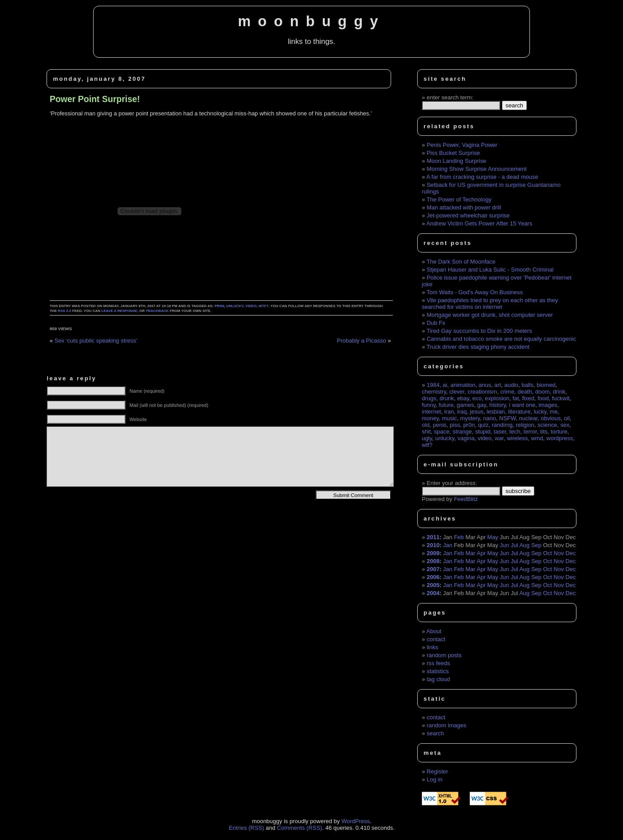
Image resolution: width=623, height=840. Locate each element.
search (435, 733)
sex (565, 425)
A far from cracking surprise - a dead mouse (482, 177)
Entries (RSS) (246, 828)
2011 (433, 537)
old (425, 425)
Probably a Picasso (362, 341)
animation (463, 385)
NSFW (508, 418)
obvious (551, 418)
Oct (548, 553)
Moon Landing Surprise (456, 161)
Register (437, 771)
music (450, 418)
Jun (504, 545)
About (434, 631)
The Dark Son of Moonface (461, 262)
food (543, 398)
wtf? (264, 306)
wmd (537, 438)
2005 (433, 585)
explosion (497, 398)
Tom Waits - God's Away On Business (475, 292)
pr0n (219, 306)
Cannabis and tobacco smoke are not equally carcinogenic (501, 339)
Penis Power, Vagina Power (462, 145)
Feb (459, 537)
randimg (502, 425)
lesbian (496, 412)
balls (527, 385)
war (499, 438)
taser (500, 432)
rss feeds (438, 663)
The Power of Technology (459, 199)
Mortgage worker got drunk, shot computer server (490, 315)
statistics (438, 671)
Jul (515, 545)
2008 (433, 561)
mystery (470, 418)
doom (543, 392)
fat (516, 398)
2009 (433, 553)
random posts (444, 655)
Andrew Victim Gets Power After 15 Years (479, 223)
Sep (536, 545)
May (493, 537)
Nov (559, 553)
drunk (447, 398)
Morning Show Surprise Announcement (476, 169)
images (548, 405)
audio (511, 385)
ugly (427, 438)
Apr (481, 553)
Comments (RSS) (300, 828)
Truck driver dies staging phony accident (478, 347)
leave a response (119, 311)
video (251, 306)
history (497, 405)
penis (440, 425)
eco (477, 398)
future (446, 405)
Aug (524, 545)
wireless (517, 438)
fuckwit (561, 398)
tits (544, 432)
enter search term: (450, 97)
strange (462, 432)
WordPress (356, 821)
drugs (429, 398)
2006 (433, 577)
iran (449, 412)
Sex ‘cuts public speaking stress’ (96, 341)
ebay (463, 398)
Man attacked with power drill (464, 207)
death (525, 392)
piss (455, 425)
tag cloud (438, 679)
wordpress (560, 438)
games (465, 405)
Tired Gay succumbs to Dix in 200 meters (479, 331)
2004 (433, 593)
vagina (466, 438)
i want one (522, 405)
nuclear (529, 418)
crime (507, 392)
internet (431, 412)
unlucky (235, 306)
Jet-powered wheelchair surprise (468, 215)
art (498, 385)
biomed (546, 385)
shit (426, 432)
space (442, 432)
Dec (570, 553)
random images (447, 725)
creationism (482, 392)
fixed (528, 398)
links (432, 647)
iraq (462, 412)
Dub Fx (436, 323)
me (554, 412)
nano (490, 418)
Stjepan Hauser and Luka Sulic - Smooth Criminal (490, 270)
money (430, 418)
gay (482, 405)
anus (485, 385)
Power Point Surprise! (95, 99)
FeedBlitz (466, 499)
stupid (483, 432)
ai (445, 385)
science (547, 425)
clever (457, 392)
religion (525, 425)
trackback (157, 311)
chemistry (434, 392)
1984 (433, 385)
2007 (433, 569)
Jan (448, 545)
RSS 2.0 (64, 311)
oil (567, 418)
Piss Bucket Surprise (453, 153)
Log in (434, 779)
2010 (433, 545)
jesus (477, 412)
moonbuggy (311, 21)
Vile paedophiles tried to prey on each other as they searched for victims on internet (490, 304)
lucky (540, 412)
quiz (483, 425)
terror (530, 432)
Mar (470, 553)
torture (559, 432)
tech (515, 432)
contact (436, 639)
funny (429, 405)
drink (559, 392)
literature (519, 412)
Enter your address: (452, 483)
